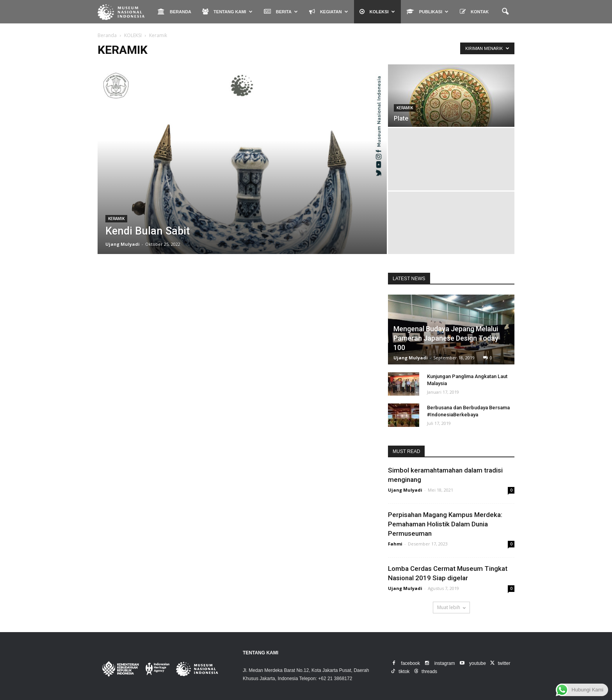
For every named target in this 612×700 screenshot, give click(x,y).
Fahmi (395, 544)
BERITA (281, 12)
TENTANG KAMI (227, 12)
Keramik (116, 219)
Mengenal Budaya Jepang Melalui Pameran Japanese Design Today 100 (446, 338)
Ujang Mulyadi (123, 244)
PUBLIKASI (427, 12)
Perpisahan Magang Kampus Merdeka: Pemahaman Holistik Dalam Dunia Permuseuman (445, 524)
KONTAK (474, 12)
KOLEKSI (377, 12)
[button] (505, 12)
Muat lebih (451, 607)
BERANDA (174, 12)
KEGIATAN (329, 12)
